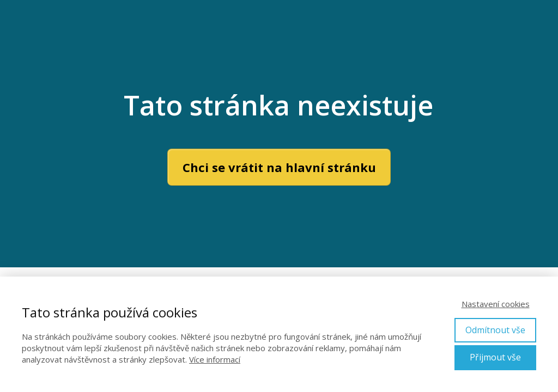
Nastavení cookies (496, 304)
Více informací (215, 359)
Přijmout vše (495, 357)
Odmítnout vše (495, 330)
